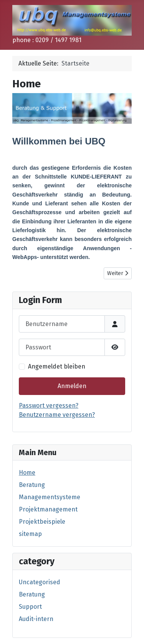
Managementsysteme (50, 497)
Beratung (32, 485)
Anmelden (72, 386)
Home (27, 473)
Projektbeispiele (42, 522)
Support (30, 607)
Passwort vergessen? (49, 406)
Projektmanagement (48, 509)
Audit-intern (36, 619)
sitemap (30, 534)
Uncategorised (40, 582)
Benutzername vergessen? (57, 415)
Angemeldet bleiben (57, 366)
